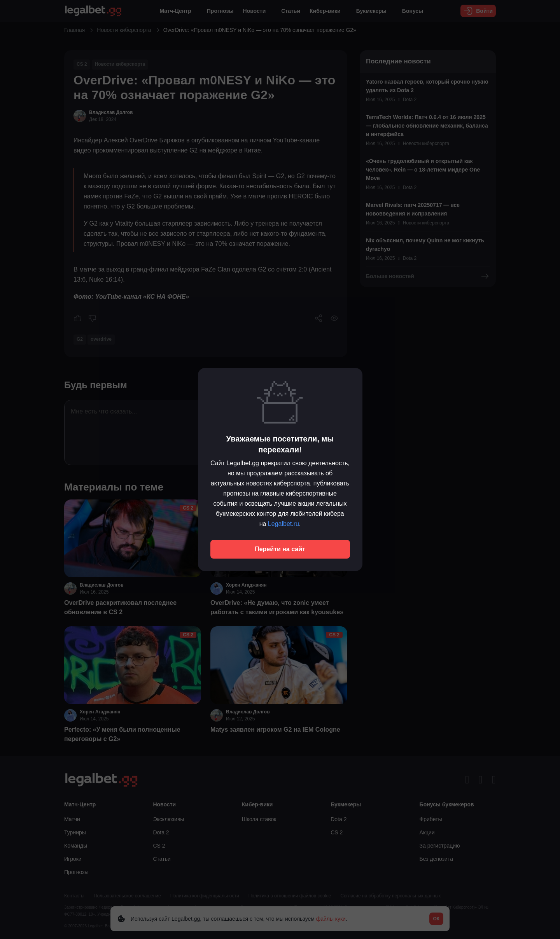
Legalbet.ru (283, 524)
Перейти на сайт (280, 549)
